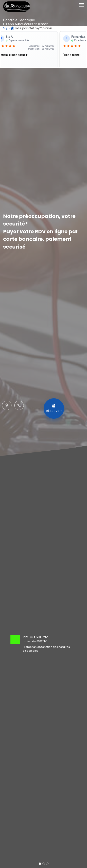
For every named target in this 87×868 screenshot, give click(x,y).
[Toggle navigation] (81, 5)
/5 (28, 28)
